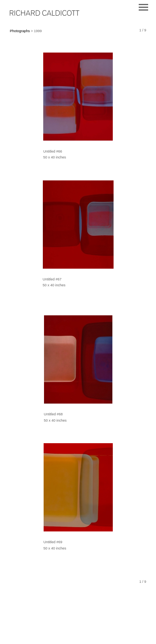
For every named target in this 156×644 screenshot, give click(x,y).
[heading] (45, 14)
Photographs (20, 31)
